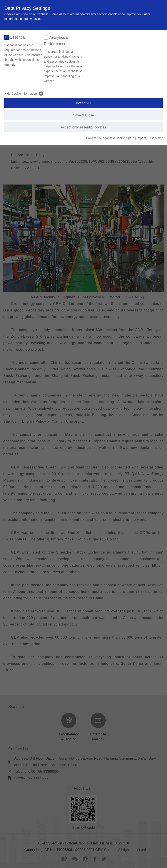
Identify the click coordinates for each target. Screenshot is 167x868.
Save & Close (84, 115)
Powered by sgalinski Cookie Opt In (111, 138)
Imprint (141, 138)
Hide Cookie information (21, 94)
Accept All (83, 103)
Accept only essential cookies (84, 127)
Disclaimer (156, 138)
